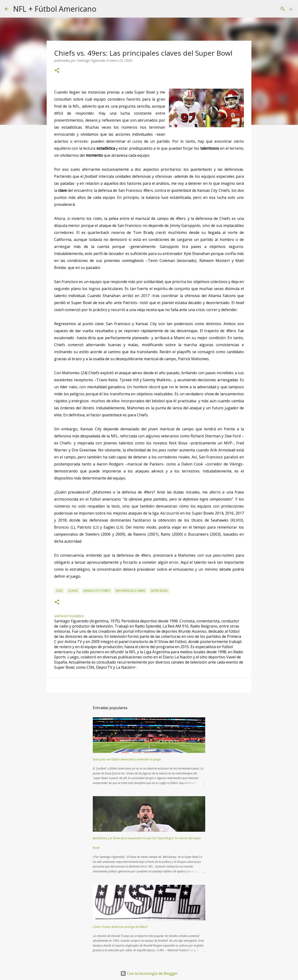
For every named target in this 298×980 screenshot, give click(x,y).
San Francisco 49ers (130, 591)
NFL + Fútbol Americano (55, 9)
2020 (59, 591)
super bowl (159, 591)
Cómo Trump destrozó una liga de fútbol (120, 927)
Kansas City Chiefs (97, 591)
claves (73, 591)
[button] (57, 71)
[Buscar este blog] (270, 9)
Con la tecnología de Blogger (149, 973)
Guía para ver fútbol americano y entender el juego (127, 759)
